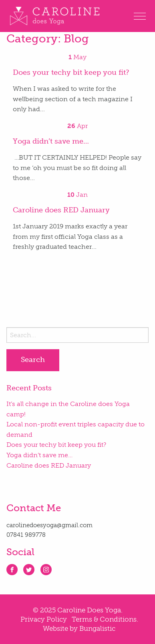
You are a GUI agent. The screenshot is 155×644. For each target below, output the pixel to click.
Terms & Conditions (104, 619)
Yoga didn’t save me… (39, 455)
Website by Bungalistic (79, 628)
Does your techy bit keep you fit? (56, 445)
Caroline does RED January (49, 465)
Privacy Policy (44, 619)
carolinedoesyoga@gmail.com (49, 525)
